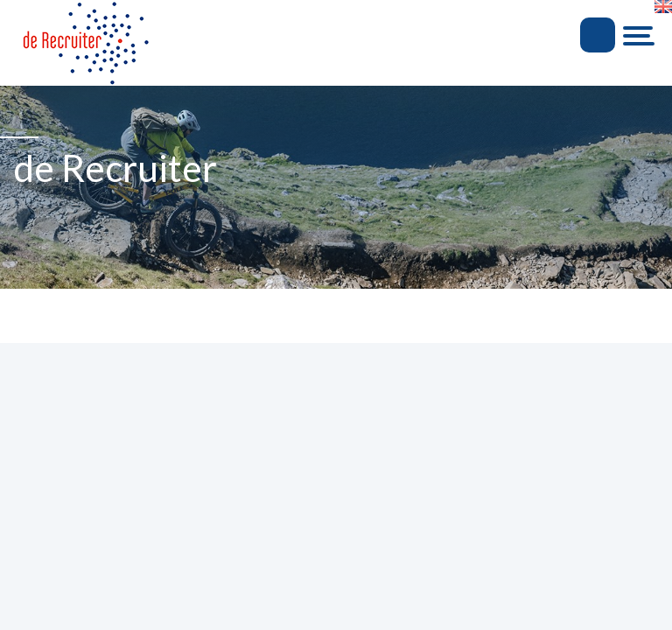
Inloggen (598, 35)
